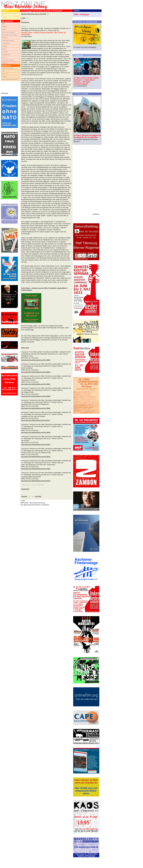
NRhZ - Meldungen (81, 14)
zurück (23, 18)
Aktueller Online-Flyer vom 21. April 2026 (34, 14)
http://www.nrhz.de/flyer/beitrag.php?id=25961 (36, 469)
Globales (5, 38)
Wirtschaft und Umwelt (9, 35)
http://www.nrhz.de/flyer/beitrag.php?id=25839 (36, 396)
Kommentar (6, 43)
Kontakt (4, 77)
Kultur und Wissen (8, 60)
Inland (4, 29)
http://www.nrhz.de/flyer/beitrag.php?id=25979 (36, 481)
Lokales (4, 27)
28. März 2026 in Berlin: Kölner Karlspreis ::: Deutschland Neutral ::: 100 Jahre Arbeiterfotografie (86, 81)
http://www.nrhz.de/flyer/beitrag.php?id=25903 (36, 432)
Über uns (5, 74)
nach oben (38, 496)
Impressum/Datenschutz (10, 79)
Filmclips (5, 52)
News (4, 24)
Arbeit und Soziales (8, 32)
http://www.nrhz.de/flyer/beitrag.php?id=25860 (36, 408)
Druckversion (25, 22)
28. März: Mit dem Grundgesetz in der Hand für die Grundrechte (87, 136)
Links (4, 71)
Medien (4, 49)
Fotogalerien (6, 54)
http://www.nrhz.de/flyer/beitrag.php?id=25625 (36, 360)
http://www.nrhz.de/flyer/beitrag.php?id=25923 (36, 445)
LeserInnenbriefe (7, 68)
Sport (4, 57)
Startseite (24, 496)
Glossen (5, 46)
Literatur (5, 63)
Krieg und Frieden (8, 40)
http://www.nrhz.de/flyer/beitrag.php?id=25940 (36, 457)
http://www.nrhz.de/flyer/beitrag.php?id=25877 (36, 420)
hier (32, 330)
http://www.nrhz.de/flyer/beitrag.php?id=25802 (36, 372)
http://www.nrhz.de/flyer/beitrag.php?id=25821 (36, 384)
